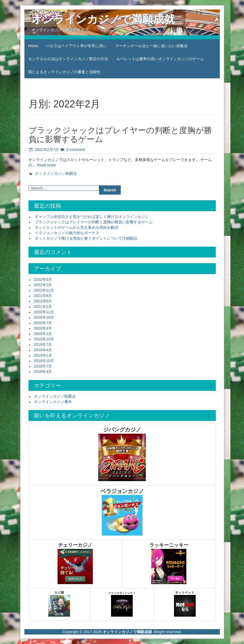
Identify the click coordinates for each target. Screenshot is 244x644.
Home (33, 46)
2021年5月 (43, 301)
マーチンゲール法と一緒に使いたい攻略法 (151, 46)
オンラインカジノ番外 (53, 402)
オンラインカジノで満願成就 (103, 19)
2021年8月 (43, 296)
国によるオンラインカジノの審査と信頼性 (64, 72)
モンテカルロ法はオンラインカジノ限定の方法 (68, 59)
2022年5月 (43, 279)
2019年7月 (43, 344)
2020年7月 (43, 323)
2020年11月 (44, 312)
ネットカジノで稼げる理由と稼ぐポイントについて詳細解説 (86, 238)
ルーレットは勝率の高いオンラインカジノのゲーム (160, 59)
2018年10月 (44, 361)
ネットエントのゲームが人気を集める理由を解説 (77, 227)
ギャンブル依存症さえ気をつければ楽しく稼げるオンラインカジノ (92, 217)
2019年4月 (43, 350)
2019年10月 (44, 339)
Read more (46, 165)
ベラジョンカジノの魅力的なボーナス (67, 233)
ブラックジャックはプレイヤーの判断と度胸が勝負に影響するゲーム (94, 222)
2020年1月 (43, 334)
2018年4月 (43, 372)
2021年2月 (43, 307)
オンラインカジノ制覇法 (56, 173)
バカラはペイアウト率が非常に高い (76, 46)
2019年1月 (43, 355)
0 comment (76, 150)
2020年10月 (44, 317)
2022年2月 (43, 285)
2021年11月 (44, 290)
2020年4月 (43, 328)
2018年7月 (43, 366)
